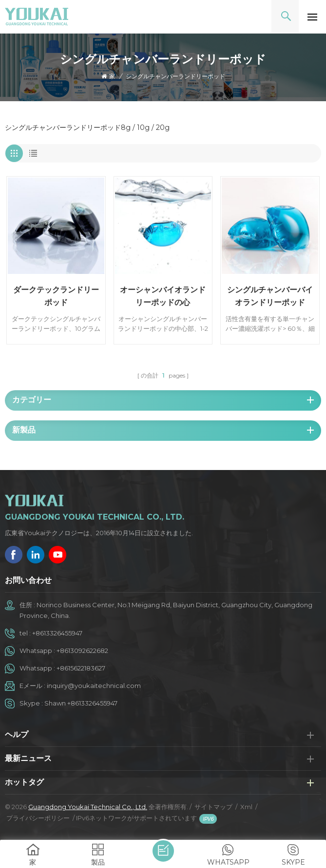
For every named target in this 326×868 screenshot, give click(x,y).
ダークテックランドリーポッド (56, 296)
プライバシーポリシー (38, 818)
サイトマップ (213, 807)
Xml (246, 807)
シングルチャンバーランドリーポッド (175, 76)
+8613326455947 (57, 633)
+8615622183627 (81, 668)
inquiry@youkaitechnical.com (94, 686)
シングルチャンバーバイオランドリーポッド (270, 296)
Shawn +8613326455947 (81, 703)
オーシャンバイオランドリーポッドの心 (163, 296)
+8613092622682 (82, 651)
